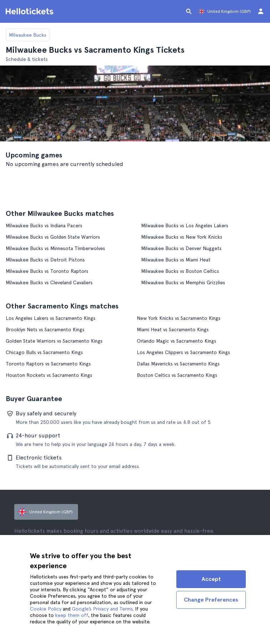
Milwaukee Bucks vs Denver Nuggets (181, 248)
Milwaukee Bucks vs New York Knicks (182, 237)
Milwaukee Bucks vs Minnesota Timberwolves (55, 248)
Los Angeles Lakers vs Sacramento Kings (51, 318)
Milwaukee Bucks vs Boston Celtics (180, 271)
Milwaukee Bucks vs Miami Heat (176, 260)
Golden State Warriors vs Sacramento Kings (54, 341)
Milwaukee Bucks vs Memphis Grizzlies (183, 282)
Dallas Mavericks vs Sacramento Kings (178, 364)
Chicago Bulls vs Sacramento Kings (44, 352)
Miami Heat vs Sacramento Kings (173, 329)
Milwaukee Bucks (28, 35)
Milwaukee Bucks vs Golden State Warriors (53, 237)
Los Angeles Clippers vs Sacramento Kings (183, 352)
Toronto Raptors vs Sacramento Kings (48, 364)
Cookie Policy (46, 609)
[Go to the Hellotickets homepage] (31, 11)
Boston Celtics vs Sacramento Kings (177, 375)
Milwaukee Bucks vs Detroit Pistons (45, 260)
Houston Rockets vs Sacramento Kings (49, 375)
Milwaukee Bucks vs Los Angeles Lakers (185, 225)
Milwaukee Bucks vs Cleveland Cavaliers (49, 282)
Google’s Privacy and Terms (102, 609)
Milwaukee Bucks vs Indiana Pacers (44, 225)
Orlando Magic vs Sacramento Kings (176, 341)
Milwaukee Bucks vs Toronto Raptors (47, 271)
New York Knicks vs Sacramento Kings (179, 318)
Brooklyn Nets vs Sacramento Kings (45, 329)
